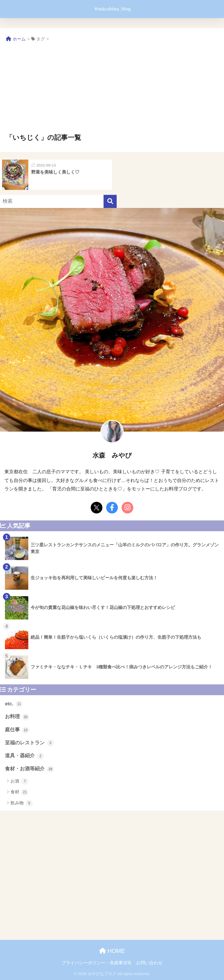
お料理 (17, 717)
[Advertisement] (112, 88)
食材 (19, 792)
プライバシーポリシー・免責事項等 (97, 963)
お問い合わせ (149, 963)
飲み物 (22, 803)
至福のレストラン (29, 743)
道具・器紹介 (24, 756)
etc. (14, 704)
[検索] (110, 201)
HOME (112, 951)
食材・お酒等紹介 (29, 769)
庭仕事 (17, 730)
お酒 (19, 781)
